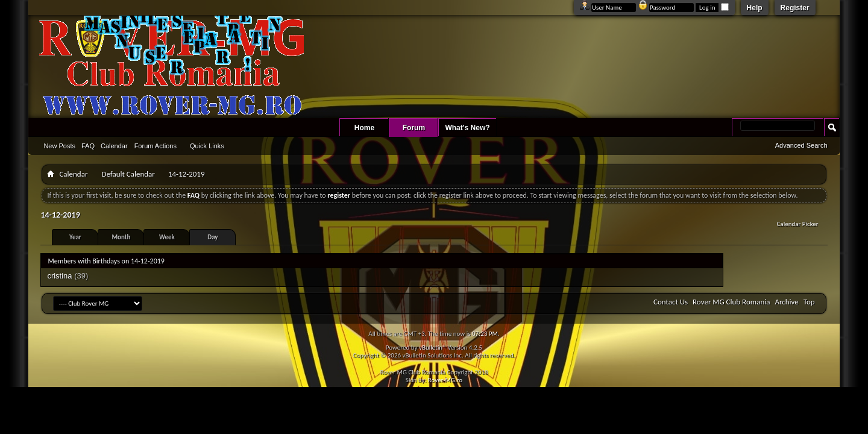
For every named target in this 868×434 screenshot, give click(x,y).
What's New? (467, 128)
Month (121, 237)
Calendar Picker (798, 224)
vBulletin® (432, 348)
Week (167, 237)
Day (212, 237)
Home (364, 128)
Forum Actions (156, 146)
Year (75, 237)
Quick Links (207, 146)
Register (795, 8)
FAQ (88, 146)
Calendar (114, 146)
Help (755, 8)
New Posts (59, 146)
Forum (414, 128)
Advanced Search (801, 145)
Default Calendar (128, 174)
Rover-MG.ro (445, 380)
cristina (59, 276)
